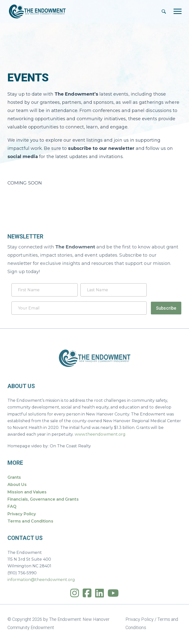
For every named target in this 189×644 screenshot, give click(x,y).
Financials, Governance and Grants (43, 499)
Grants (14, 477)
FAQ (12, 506)
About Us (17, 485)
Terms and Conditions (30, 521)
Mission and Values (27, 492)
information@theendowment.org (41, 580)
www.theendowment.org (100, 434)
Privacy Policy (22, 514)
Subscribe (166, 308)
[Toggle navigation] (178, 11)
